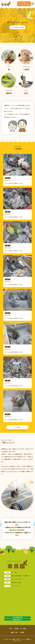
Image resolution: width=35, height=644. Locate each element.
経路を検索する (17, 620)
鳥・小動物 (23, 629)
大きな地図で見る (17, 617)
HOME (11, 629)
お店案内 (16, 629)
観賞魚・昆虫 (14, 632)
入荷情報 (22, 632)
